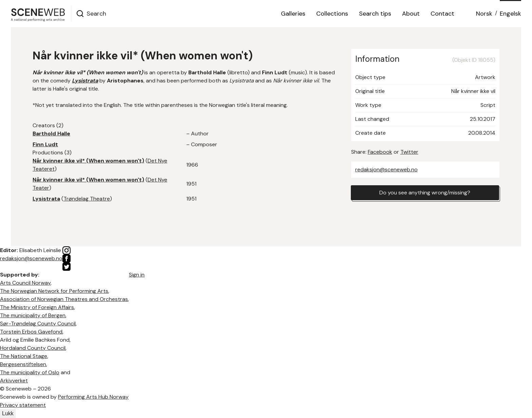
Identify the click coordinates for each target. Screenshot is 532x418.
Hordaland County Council (33, 348)
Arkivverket (14, 381)
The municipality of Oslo (30, 372)
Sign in (137, 275)
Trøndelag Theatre (87, 199)
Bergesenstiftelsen (23, 364)
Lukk (8, 413)
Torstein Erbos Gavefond (31, 332)
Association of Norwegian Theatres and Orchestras (64, 299)
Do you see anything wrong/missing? (425, 193)
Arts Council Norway (25, 283)
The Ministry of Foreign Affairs (37, 307)
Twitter (409, 152)
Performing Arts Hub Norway (93, 397)
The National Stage (24, 356)
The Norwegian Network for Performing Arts (54, 291)
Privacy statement (23, 405)
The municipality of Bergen (33, 315)
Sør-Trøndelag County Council (38, 324)
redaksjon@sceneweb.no (386, 169)
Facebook (380, 152)
